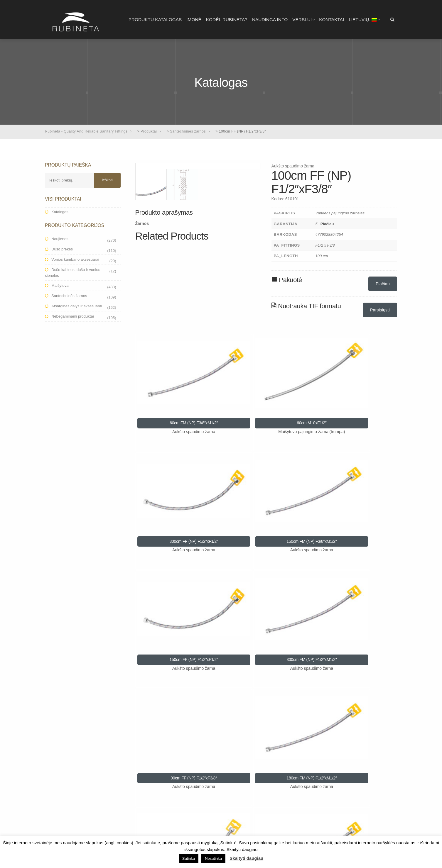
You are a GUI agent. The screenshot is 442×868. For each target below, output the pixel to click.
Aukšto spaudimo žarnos (73, 811)
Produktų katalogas (155, 20)
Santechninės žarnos (69, 296)
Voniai (57, 786)
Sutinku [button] (189, 858)
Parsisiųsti (380, 310)
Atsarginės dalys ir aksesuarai (77, 306)
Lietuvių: (363, 20)
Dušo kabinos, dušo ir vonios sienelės (72, 273)
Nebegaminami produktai (73, 316)
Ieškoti (107, 180)
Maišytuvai (60, 285)
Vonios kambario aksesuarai (75, 259)
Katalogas (60, 212)
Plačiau (327, 224)
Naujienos (60, 239)
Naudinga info (270, 20)
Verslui (302, 20)
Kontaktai (331, 20)
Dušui (56, 794)
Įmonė (194, 20)
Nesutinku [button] (213, 858)
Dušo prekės (62, 249)
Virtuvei (58, 803)
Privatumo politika (157, 786)
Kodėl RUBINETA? (227, 20)
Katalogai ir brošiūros (70, 819)
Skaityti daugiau (246, 858)
